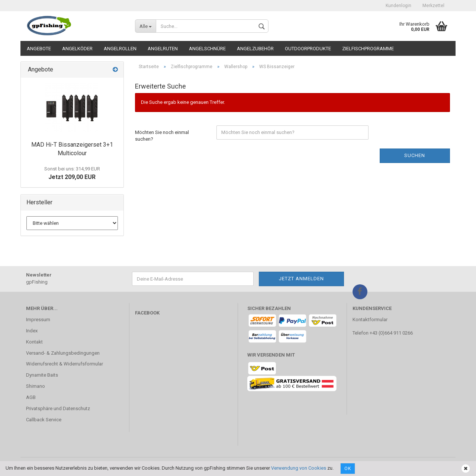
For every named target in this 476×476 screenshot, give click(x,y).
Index (32, 331)
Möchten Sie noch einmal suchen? (162, 136)
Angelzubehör (255, 49)
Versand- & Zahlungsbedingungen (63, 353)
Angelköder (77, 49)
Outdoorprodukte (308, 49)
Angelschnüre (207, 49)
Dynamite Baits (42, 375)
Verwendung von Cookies (299, 468)
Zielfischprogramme (368, 49)
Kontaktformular (370, 320)
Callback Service (44, 420)
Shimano (36, 386)
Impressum (38, 320)
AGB (31, 397)
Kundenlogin (398, 6)
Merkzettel (433, 6)
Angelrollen (120, 49)
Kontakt (34, 342)
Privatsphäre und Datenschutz (58, 408)
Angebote (39, 49)
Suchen (415, 155)
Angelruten (163, 49)
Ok (348, 469)
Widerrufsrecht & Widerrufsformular (65, 364)
